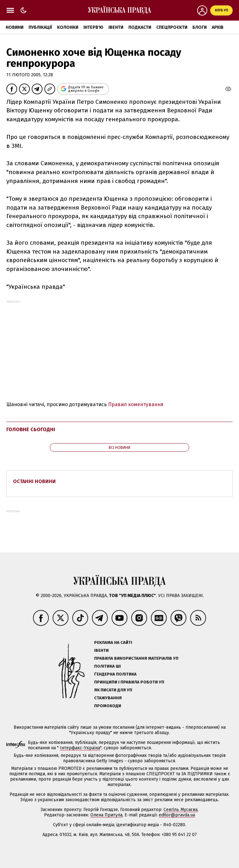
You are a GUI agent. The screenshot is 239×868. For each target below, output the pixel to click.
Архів (218, 27)
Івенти (116, 27)
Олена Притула (106, 815)
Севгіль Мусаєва (181, 810)
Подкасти (140, 27)
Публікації (40, 27)
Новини (15, 27)
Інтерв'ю (93, 27)
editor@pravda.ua (177, 815)
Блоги (200, 27)
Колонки (68, 27)
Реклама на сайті (113, 642)
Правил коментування (136, 404)
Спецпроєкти (172, 27)
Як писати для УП (113, 690)
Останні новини (34, 481)
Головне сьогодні (31, 429)
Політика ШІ (107, 666)
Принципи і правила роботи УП (129, 682)
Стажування (108, 698)
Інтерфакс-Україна (80, 748)
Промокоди (108, 706)
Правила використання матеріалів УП (136, 658)
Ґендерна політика (115, 674)
